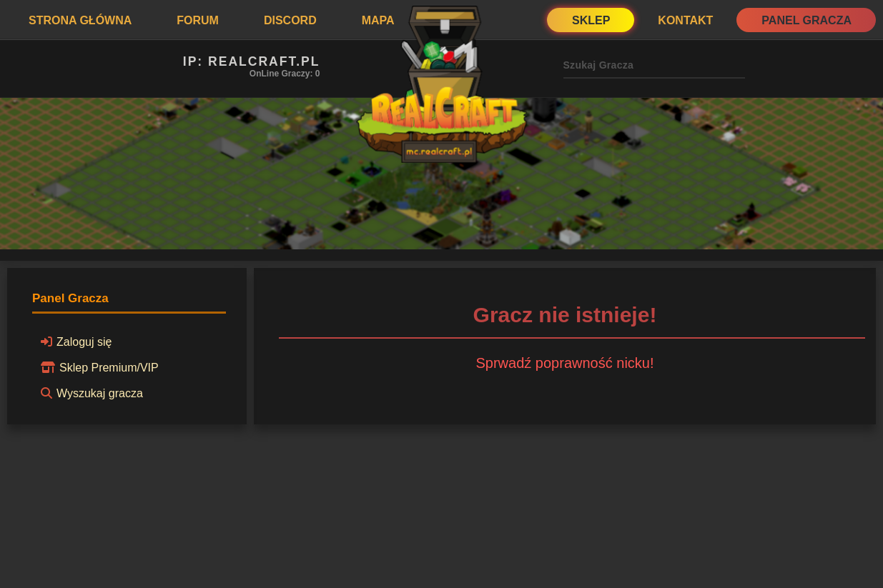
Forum (198, 20)
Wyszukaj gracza (90, 393)
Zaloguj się (74, 342)
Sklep (591, 20)
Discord (290, 20)
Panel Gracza (806, 20)
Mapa (378, 20)
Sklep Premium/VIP (98, 367)
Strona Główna (80, 20)
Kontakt (685, 20)
